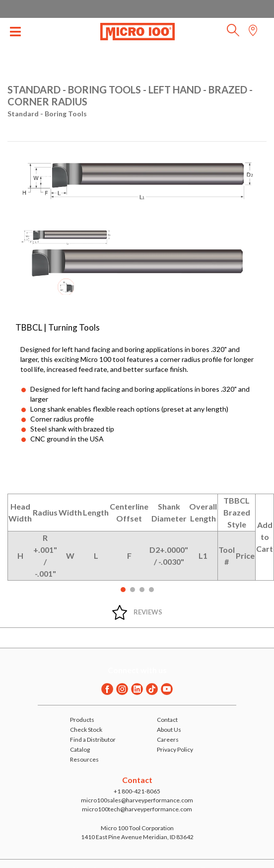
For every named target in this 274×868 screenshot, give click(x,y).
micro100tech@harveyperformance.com (137, 809)
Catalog (80, 749)
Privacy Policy (175, 749)
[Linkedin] (137, 689)
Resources (84, 759)
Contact (167, 720)
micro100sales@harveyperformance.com (137, 800)
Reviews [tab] (148, 612)
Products (82, 720)
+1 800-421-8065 (137, 791)
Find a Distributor (93, 739)
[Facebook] (107, 689)
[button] (233, 33)
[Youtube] (167, 689)
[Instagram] (122, 689)
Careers (168, 739)
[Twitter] (152, 689)
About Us (169, 730)
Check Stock (86, 730)
